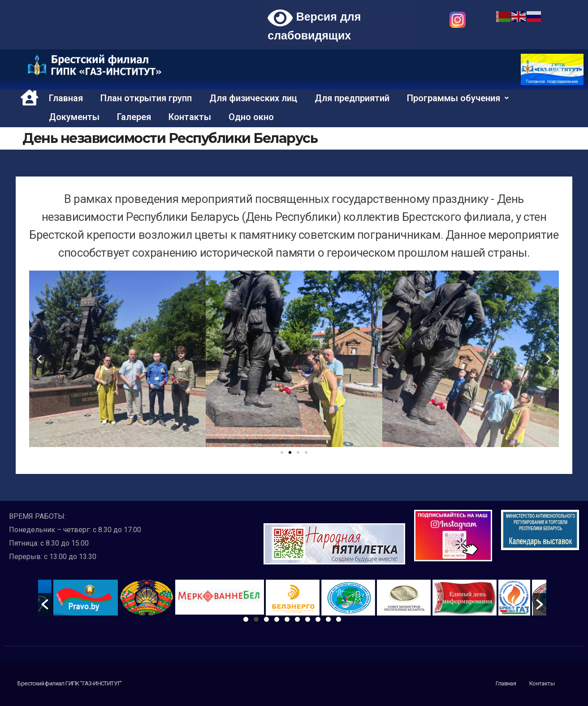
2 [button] (256, 619)
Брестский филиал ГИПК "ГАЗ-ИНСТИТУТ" (69, 683)
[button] (282, 452)
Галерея (134, 117)
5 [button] (287, 619)
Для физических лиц (253, 98)
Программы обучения (458, 98)
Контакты (190, 117)
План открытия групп (146, 98)
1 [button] (246, 619)
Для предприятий (352, 98)
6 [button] (297, 619)
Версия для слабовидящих (314, 24)
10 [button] (339, 619)
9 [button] (328, 619)
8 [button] (318, 619)
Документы (74, 117)
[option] (220, 597)
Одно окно (251, 117)
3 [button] (266, 619)
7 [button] (308, 619)
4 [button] (277, 619)
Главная (66, 98)
